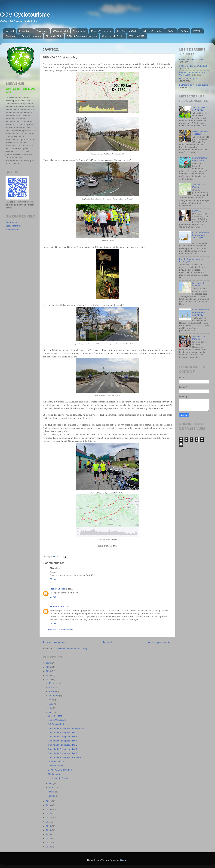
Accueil (10, 31)
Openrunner (11, 222)
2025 (49, 667)
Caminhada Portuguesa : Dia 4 (63, 741)
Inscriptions (25, 31)
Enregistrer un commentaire (60, 630)
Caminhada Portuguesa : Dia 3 (63, 745)
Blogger (124, 860)
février (52, 792)
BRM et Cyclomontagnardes (82, 36)
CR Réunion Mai (56, 724)
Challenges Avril (56, 766)
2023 (49, 675)
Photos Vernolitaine (101, 31)
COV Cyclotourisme (25, 15)
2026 (49, 663)
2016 (49, 822)
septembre (54, 696)
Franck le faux (57, 606)
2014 (49, 830)
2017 (49, 818)
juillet (51, 704)
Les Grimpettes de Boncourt (200, 159)
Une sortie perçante (189, 79)
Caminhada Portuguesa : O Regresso (66, 728)
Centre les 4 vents (31, 36)
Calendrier (42, 31)
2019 (49, 809)
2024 (49, 671)
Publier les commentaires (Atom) (71, 649)
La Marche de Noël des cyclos (194, 85)
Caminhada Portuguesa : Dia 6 (63, 732)
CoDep (171, 31)
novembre (54, 687)
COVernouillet (60, 31)
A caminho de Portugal (59, 778)
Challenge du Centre (113, 36)
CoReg (184, 31)
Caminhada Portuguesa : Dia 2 (63, 749)
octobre (52, 691)
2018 (49, 814)
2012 (49, 839)
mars (51, 788)
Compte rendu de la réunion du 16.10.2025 (200, 312)
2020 (49, 805)
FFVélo (197, 31)
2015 (49, 826)
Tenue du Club (54, 36)
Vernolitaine (80, 31)
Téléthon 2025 (137, 36)
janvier (52, 796)
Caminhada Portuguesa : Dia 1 (63, 753)
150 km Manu (55, 774)
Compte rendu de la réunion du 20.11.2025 (200, 235)
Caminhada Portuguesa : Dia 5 (63, 737)
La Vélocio (197, 211)
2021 (49, 801)
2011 (49, 843)
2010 (49, 847)
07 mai (53, 579)
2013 (49, 834)
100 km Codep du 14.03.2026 (193, 66)
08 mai (53, 623)
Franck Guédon (58, 589)
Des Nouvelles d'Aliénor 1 (199, 284)
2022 (49, 679)
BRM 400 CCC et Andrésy (60, 770)
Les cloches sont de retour (192, 60)
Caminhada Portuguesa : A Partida (64, 757)
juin (51, 708)
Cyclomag (11, 36)
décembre (54, 683)
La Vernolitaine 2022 (58, 762)
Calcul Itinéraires (14, 226)
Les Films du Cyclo (127, 31)
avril (51, 783)
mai (51, 712)
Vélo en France (13, 230)
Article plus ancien (160, 642)
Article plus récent (55, 642)
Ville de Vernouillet (152, 31)
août (51, 700)
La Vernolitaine (55, 716)
